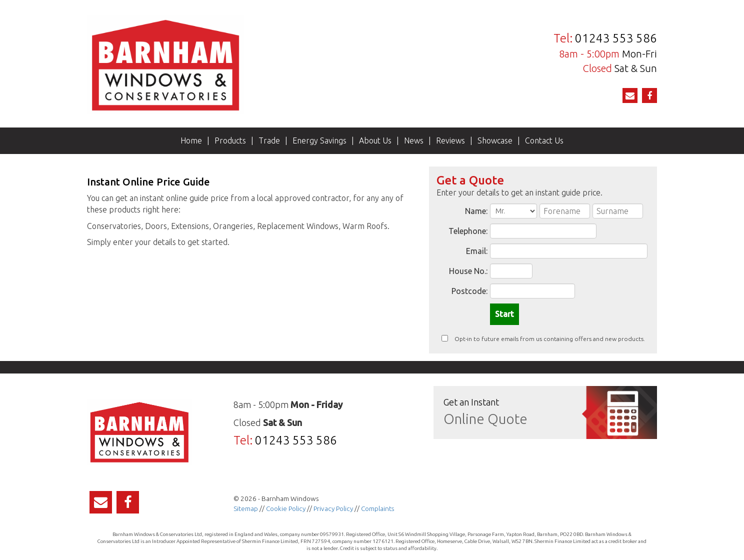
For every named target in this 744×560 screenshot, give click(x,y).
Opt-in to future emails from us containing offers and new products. (543, 338)
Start (504, 314)
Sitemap (246, 508)
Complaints (378, 508)
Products (230, 140)
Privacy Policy (333, 508)
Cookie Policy (286, 508)
